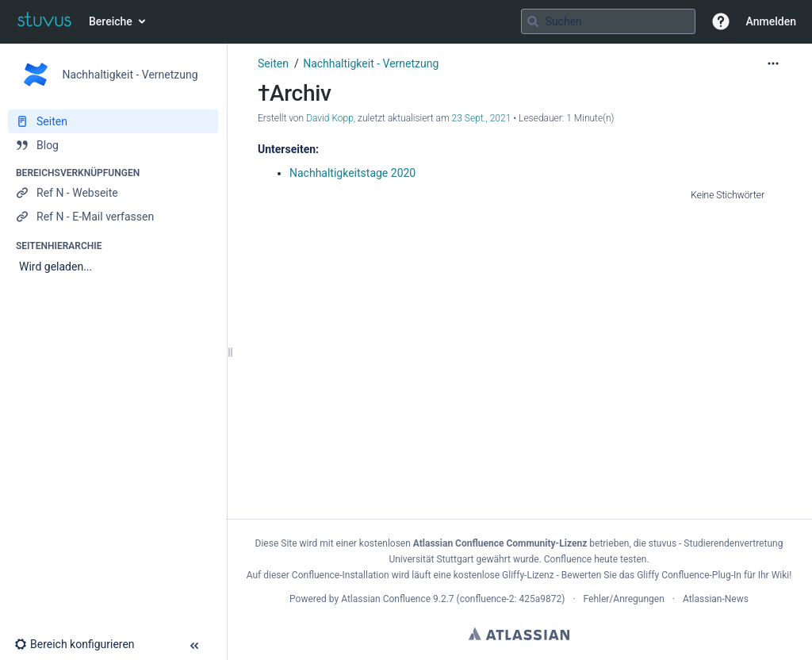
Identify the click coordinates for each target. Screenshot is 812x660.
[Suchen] (533, 21)
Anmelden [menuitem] (771, 21)
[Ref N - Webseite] (113, 193)
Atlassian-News (716, 599)
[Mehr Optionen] (773, 63)
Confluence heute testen (596, 559)
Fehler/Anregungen (624, 599)
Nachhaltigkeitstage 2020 (352, 173)
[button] (721, 21)
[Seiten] (113, 121)
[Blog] (113, 145)
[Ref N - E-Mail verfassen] (113, 217)
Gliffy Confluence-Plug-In (690, 575)
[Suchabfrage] (608, 21)
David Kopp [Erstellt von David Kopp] (330, 118)
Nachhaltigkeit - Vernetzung (371, 63)
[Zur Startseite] (44, 21)
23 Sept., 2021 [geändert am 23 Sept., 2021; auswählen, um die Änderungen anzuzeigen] (482, 118)
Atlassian (519, 634)
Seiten (273, 63)
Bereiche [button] (111, 21)
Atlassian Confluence (386, 599)
